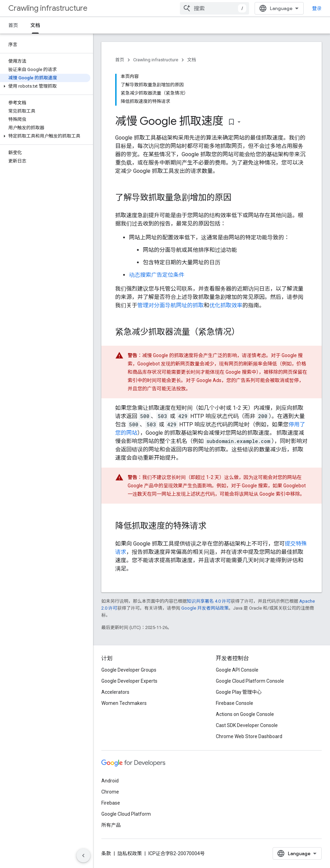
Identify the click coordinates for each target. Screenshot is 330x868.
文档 (192, 60)
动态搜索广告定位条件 (157, 275)
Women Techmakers (124, 703)
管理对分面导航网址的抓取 (171, 305)
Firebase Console (235, 703)
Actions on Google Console (245, 714)
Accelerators (115, 692)
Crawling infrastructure (48, 8)
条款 (106, 853)
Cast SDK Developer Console (247, 725)
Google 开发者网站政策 (205, 608)
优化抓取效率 (226, 305)
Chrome (110, 792)
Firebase (111, 803)
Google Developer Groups (129, 670)
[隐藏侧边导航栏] (83, 856)
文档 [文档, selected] (35, 25)
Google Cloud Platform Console (250, 681)
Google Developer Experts (129, 681)
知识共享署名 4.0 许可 (209, 601)
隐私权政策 (130, 853)
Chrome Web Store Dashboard (249, 736)
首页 (13, 25)
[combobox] (214, 8)
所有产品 (111, 825)
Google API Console (237, 670)
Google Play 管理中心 (239, 692)
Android (110, 781)
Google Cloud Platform (126, 814)
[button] (45, 86)
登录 (317, 8)
